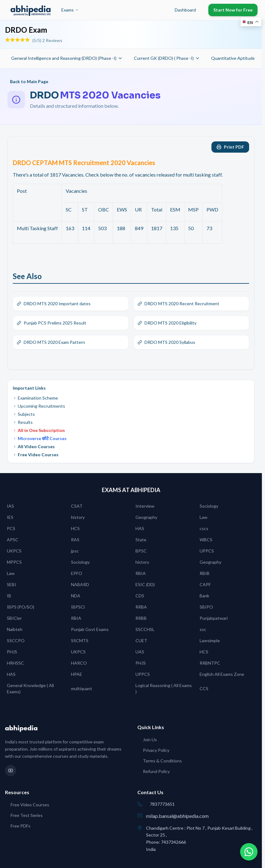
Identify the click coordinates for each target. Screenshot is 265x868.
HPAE (77, 674)
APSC (13, 540)
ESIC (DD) (145, 584)
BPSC (141, 551)
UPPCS (207, 551)
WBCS (206, 540)
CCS (204, 688)
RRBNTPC (210, 663)
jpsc (75, 551)
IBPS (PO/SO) (21, 607)
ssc (203, 629)
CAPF (205, 584)
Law (203, 517)
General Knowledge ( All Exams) (30, 688)
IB (9, 596)
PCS (11, 528)
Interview (145, 506)
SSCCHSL (145, 629)
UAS (140, 652)
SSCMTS (80, 640)
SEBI (12, 584)
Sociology (209, 506)
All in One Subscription (39, 430)
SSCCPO (16, 640)
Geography (146, 517)
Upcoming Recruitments (39, 406)
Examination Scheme (35, 398)
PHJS (12, 652)
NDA (76, 596)
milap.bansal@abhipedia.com (177, 816)
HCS (75, 528)
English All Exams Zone (222, 674)
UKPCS (14, 551)
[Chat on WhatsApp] (249, 852)
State (141, 540)
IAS (10, 506)
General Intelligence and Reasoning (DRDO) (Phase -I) (67, 58)
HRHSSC (15, 663)
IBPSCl (78, 607)
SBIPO (206, 607)
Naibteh (15, 629)
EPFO (77, 573)
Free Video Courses (36, 455)
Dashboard (185, 10)
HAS (140, 528)
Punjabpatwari (214, 618)
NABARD (80, 584)
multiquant (82, 688)
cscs (204, 528)
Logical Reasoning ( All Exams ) (164, 688)
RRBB (141, 618)
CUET (141, 640)
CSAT (77, 506)
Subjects (24, 414)
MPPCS (14, 562)
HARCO (79, 663)
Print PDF (230, 147)
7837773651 (162, 804)
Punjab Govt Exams (90, 629)
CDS (140, 596)
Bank (204, 596)
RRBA (141, 607)
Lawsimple (210, 640)
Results (23, 422)
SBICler (14, 618)
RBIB (205, 573)
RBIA (141, 573)
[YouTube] (11, 771)
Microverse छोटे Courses (40, 438)
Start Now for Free (233, 10)
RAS (75, 540)
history (78, 517)
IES (10, 517)
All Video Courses (34, 446)
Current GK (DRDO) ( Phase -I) (167, 58)
